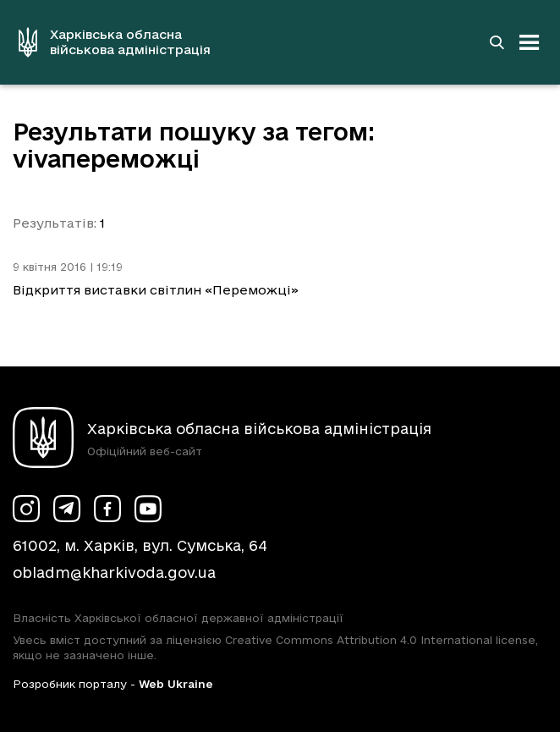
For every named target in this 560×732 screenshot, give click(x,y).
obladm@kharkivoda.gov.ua (114, 572)
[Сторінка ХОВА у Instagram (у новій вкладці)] (26, 509)
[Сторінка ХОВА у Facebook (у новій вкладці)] (107, 509)
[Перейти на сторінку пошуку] (497, 42)
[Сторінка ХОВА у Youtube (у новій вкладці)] (148, 509)
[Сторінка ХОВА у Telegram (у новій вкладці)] (67, 509)
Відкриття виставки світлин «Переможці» (156, 290)
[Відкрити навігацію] (530, 42)
